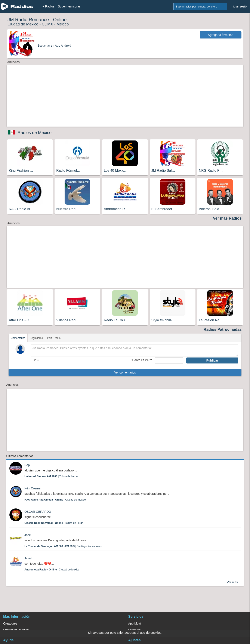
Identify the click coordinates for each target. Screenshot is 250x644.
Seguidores (36, 338)
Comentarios (18, 338)
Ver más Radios (227, 218)
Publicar (212, 360)
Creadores (10, 623)
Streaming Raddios (16, 630)
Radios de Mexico (35, 133)
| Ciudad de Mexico (55, 500)
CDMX (47, 24)
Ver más (232, 582)
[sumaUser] (169, 360)
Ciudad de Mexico (23, 24)
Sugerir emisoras (69, 6)
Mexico (63, 24)
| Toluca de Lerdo (51, 476)
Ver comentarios (125, 372)
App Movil (135, 623)
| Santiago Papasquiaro (63, 546)
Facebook (135, 630)
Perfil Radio (54, 338)
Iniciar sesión (240, 6)
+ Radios (49, 6)
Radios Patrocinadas (223, 329)
